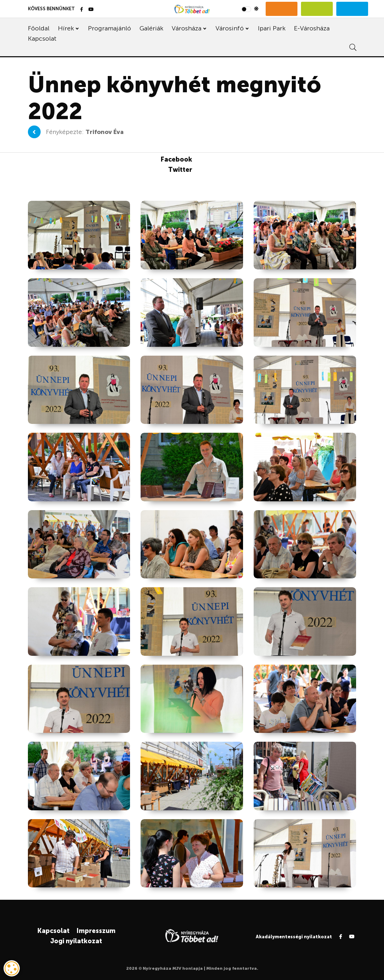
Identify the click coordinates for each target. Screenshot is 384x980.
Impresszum (96, 931)
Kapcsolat (42, 39)
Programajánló (110, 28)
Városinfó (230, 28)
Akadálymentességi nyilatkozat (294, 937)
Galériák (151, 28)
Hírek (66, 28)
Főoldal (39, 28)
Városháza (187, 28)
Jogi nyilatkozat (76, 941)
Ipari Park (272, 28)
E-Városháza (312, 28)
